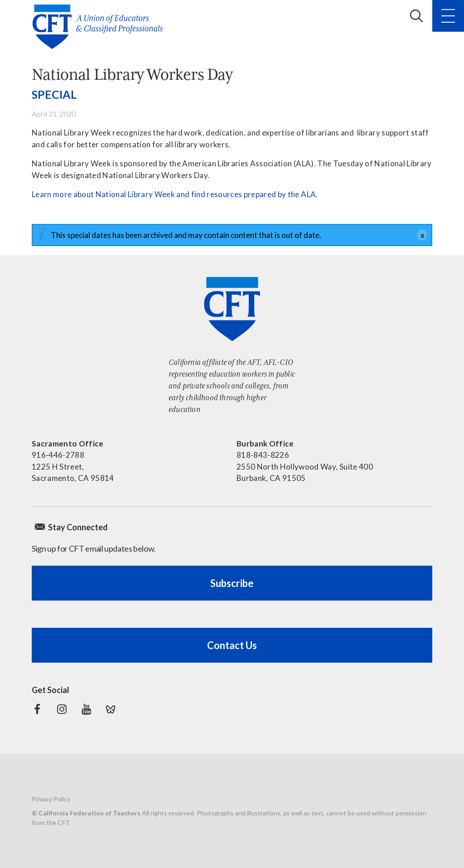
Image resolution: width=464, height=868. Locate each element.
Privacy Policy (51, 799)
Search (416, 16)
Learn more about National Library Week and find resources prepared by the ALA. (175, 194)
